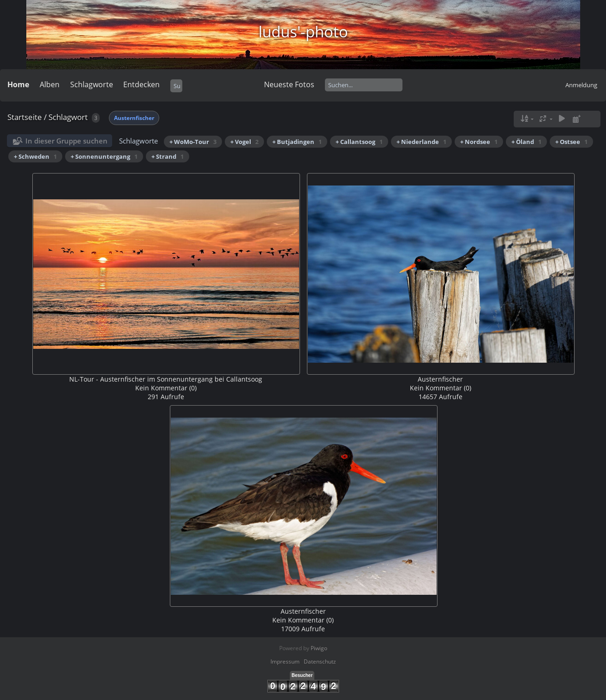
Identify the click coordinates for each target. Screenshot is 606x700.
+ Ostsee (571, 142)
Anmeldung (581, 85)
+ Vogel (244, 142)
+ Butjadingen (297, 142)
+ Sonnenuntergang (104, 156)
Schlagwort (68, 117)
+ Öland (526, 142)
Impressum (285, 661)
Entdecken (141, 84)
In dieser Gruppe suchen (66, 141)
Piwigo (319, 648)
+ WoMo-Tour (193, 142)
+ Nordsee (479, 142)
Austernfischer (134, 118)
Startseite (25, 117)
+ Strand (168, 156)
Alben (50, 84)
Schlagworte (92, 84)
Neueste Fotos (289, 84)
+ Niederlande (421, 142)
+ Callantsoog (359, 142)
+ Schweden (35, 156)
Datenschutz (320, 661)
